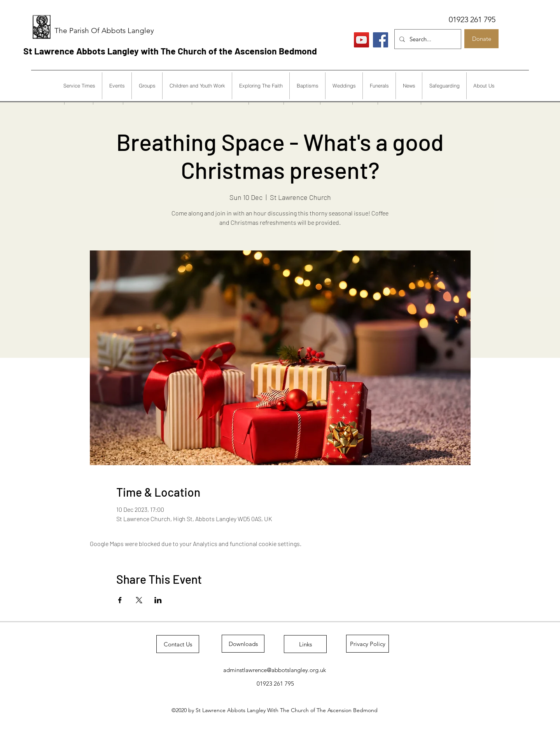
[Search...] (427, 39)
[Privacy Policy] (367, 644)
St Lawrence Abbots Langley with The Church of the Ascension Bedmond (170, 51)
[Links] (305, 644)
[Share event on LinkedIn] (158, 600)
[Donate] (481, 39)
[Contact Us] (178, 644)
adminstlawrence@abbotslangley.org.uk (275, 670)
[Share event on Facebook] (120, 600)
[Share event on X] (139, 600)
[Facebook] (381, 40)
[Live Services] (361, 40)
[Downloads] (243, 644)
